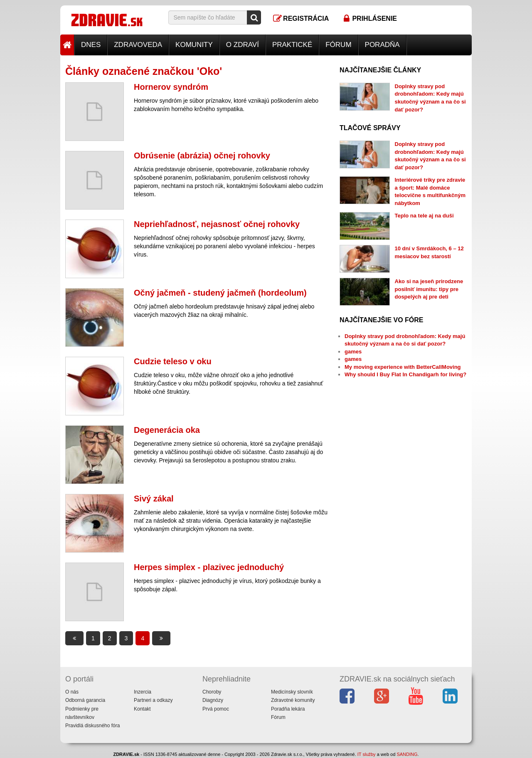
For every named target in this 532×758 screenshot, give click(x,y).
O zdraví (243, 45)
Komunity (194, 45)
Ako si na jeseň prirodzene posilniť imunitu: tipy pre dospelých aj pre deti (429, 289)
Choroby (212, 692)
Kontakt (142, 709)
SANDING (407, 754)
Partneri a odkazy (153, 700)
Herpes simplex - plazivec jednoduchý (209, 567)
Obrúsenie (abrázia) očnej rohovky (202, 156)
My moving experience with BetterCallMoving (403, 367)
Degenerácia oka (167, 430)
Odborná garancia (85, 700)
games (353, 352)
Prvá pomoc (216, 709)
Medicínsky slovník (292, 692)
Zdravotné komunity (293, 700)
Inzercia (143, 692)
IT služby (367, 754)
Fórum (338, 45)
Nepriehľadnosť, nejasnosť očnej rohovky (217, 224)
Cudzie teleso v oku (173, 361)
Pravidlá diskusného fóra (92, 726)
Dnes (91, 45)
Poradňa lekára (288, 709)
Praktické (292, 45)
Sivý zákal (154, 499)
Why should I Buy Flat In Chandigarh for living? (405, 374)
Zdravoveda (138, 45)
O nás (72, 692)
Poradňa (382, 45)
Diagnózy (213, 700)
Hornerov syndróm (171, 87)
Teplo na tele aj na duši (424, 216)
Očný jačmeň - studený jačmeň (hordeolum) (220, 293)
